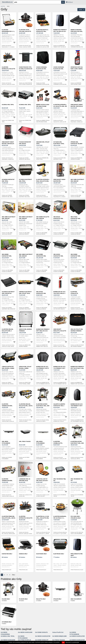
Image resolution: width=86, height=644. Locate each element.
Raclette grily (41, 599)
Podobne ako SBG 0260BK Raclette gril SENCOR (42, 233)
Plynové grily (23, 599)
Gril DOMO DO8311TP (42, 640)
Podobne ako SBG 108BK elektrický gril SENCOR (7, 233)
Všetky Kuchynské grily (41, 570)
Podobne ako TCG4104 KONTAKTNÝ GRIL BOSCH (25, 159)
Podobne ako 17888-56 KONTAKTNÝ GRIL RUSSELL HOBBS (8, 384)
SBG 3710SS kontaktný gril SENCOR (76, 219)
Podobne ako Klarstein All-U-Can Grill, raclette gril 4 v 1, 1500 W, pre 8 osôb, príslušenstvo (43, 534)
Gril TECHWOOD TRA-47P (77, 480)
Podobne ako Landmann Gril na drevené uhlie (26, 495)
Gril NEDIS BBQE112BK (60, 636)
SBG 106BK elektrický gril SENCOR (26, 255)
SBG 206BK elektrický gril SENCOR (26, 218)
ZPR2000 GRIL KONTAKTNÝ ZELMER (76, 143)
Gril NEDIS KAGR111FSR (77, 636)
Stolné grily (57, 599)
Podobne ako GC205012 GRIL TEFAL (8, 121)
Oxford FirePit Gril (58, 632)
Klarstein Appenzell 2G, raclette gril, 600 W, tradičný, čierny (60, 106)
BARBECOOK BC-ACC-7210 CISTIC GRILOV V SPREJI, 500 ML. (60, 293)
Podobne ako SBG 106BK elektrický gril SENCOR (24, 271)
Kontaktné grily (7, 554)
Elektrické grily (59, 554)
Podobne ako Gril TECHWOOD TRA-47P (77, 495)
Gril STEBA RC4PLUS (24, 640)
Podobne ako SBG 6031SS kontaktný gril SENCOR (59, 233)
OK (63, 642)
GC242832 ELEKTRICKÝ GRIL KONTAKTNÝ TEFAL (8, 293)
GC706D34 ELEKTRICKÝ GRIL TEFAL (25, 180)
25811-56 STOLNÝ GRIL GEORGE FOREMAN (77, 330)
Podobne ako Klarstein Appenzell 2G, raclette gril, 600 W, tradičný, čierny (60, 122)
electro (3, 6)
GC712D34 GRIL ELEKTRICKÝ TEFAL (59, 143)
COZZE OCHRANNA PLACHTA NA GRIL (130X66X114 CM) (41, 69)
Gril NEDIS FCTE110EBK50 (6, 442)
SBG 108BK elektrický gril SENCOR (9, 218)
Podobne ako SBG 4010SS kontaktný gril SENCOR (59, 271)
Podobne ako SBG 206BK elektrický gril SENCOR (24, 233)
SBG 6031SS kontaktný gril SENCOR (58, 219)
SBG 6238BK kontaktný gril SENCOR (41, 256)
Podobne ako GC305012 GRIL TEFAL (25, 121)
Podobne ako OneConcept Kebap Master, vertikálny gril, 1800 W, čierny (8, 159)
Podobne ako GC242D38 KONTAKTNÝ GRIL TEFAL (7, 196)
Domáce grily (23, 554)
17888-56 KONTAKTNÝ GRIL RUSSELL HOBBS (8, 367)
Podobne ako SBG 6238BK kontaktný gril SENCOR (42, 271)
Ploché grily (6, 599)
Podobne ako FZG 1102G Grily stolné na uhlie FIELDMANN (77, 533)
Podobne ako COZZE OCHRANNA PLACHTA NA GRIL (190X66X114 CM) (60, 84)
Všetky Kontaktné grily (7, 570)
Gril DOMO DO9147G (41, 632)
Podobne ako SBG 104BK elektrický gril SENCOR (76, 196)
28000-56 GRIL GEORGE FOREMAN (25, 330)
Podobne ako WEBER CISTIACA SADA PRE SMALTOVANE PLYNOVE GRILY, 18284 (43, 122)
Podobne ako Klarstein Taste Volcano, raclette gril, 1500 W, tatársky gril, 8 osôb (25, 47)
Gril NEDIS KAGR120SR (8, 640)
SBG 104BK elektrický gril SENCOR (77, 180)
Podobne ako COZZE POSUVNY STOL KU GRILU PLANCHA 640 (26, 84)
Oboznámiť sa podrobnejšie (72, 642)
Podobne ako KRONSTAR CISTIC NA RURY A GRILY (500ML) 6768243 (76, 84)
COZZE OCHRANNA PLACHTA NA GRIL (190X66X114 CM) (59, 69)
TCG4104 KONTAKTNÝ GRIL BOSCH (25, 143)
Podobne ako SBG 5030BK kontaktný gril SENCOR (76, 271)
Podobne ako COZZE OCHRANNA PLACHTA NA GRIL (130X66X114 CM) (43, 84)
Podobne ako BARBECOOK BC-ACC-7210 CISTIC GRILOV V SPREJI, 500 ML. (60, 309)
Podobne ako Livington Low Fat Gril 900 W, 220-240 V (43, 495)
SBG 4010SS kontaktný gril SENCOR (58, 256)
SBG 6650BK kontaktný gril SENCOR (7, 256)
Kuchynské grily (42, 554)
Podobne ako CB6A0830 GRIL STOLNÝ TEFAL (42, 159)
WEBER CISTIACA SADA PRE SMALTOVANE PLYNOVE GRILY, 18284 (43, 106)
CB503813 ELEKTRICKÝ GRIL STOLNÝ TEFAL (25, 293)
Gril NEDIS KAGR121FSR (43, 636)
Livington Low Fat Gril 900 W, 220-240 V (42, 480)
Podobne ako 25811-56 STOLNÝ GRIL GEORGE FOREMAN (77, 346)
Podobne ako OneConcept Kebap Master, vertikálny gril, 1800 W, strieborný (77, 122)
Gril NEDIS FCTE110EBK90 (40, 442)
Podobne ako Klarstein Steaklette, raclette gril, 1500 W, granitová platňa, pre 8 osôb (77, 309)
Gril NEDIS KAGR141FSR (77, 640)
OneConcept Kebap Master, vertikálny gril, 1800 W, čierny (8, 144)
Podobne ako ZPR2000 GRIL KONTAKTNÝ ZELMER (76, 159)
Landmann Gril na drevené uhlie (25, 480)
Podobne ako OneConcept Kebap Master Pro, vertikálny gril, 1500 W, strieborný (59, 197)
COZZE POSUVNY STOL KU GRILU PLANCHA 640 (26, 68)
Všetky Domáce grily (23, 570)
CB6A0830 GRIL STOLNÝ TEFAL (43, 143)
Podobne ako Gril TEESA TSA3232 (24, 458)
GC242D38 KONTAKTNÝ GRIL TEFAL (8, 180)
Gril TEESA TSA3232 (25, 441)
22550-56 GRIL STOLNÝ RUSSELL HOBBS (25, 367)
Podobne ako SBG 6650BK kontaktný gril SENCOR (7, 271)
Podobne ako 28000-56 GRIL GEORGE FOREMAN (25, 346)
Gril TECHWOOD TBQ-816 (60, 480)
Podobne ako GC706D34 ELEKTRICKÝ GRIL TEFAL (24, 196)
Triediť (80, 10)
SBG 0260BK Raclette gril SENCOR (43, 218)
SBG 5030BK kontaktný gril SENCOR (76, 256)
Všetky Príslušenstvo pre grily (77, 570)
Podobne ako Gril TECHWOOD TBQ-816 (60, 495)
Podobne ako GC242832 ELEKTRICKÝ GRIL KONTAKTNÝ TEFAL (9, 309)
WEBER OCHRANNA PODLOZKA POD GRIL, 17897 (77, 31)
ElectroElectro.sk (7, 2)
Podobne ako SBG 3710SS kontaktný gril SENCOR (76, 233)
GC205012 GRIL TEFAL (8, 105)
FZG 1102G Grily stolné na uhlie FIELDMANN (76, 518)
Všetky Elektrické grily (58, 570)
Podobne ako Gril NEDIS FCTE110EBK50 (7, 458)
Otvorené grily (7, 622)
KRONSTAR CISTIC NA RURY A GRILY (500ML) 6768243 (77, 69)
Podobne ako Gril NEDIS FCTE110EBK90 (41, 458)
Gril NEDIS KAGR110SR (25, 632)
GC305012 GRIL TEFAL (25, 105)
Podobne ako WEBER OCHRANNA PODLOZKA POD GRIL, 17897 (77, 47)
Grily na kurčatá (76, 599)
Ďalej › (14, 575)
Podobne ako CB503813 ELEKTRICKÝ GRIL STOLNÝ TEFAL (25, 309)
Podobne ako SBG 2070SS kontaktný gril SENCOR (42, 308)
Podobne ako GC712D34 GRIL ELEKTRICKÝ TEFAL (60, 159)
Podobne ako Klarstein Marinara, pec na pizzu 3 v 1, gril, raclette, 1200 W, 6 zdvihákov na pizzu (60, 534)
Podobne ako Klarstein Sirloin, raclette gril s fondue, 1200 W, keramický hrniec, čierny (8, 346)
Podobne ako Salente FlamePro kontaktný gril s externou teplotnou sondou (60, 421)
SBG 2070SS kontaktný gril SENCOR (41, 293)
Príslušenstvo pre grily (77, 555)
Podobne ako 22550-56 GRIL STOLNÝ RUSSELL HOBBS (25, 383)
